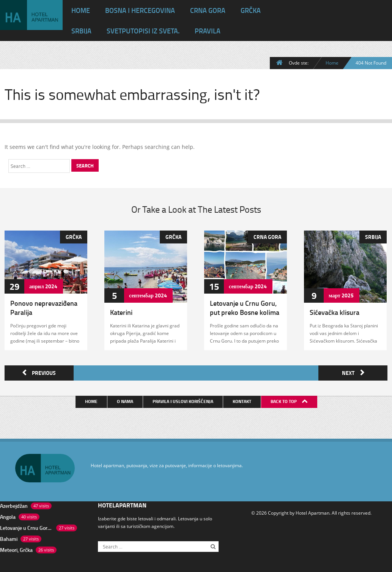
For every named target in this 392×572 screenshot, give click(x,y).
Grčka (251, 10)
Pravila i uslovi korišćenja (184, 400)
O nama (126, 400)
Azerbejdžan (14, 504)
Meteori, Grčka (16, 548)
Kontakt (243, 400)
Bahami (9, 537)
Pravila (208, 31)
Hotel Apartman (312, 511)
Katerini (121, 312)
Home (332, 63)
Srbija (81, 31)
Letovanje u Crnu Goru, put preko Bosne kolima (245, 308)
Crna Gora (208, 10)
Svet (143, 31)
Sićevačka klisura (335, 312)
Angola (8, 515)
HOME (81, 10)
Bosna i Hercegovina (140, 10)
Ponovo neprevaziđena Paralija (44, 308)
